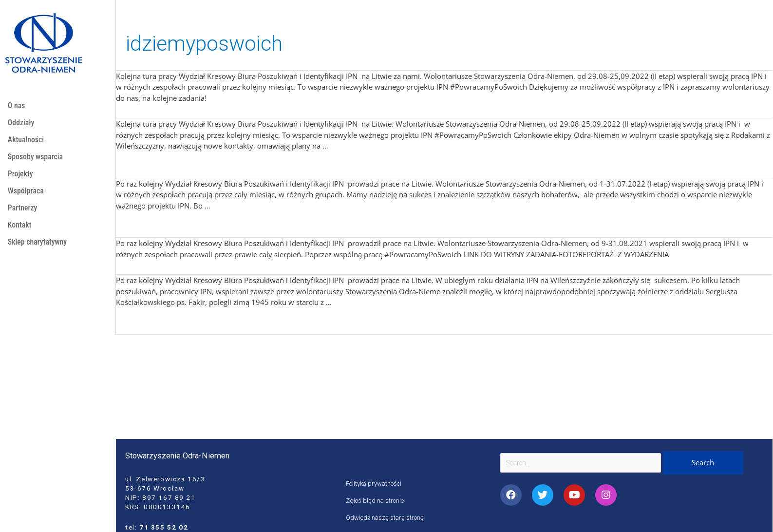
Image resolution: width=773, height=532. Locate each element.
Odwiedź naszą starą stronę (386, 517)
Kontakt (20, 231)
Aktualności (27, 142)
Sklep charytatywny (39, 249)
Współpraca (27, 195)
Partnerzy (23, 213)
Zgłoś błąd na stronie (376, 500)
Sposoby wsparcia (37, 160)
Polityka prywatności (376, 483)
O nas (17, 106)
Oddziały (22, 123)
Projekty (21, 178)
